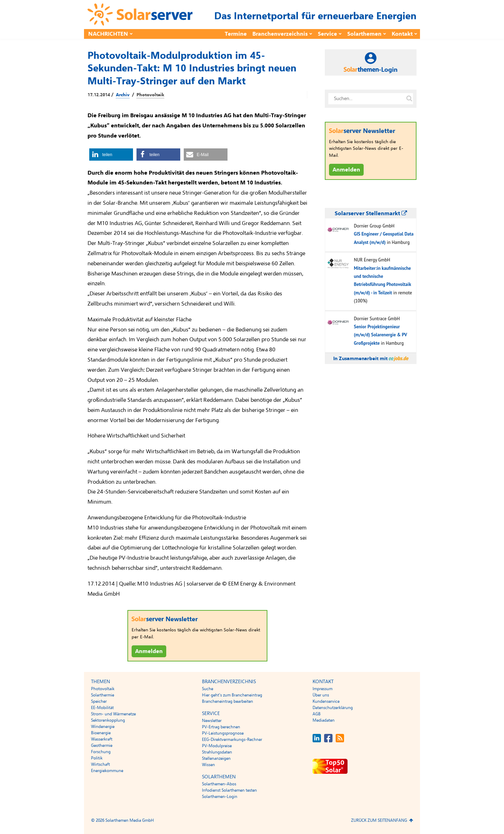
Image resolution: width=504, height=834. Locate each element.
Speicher (99, 701)
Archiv (123, 95)
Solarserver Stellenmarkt (371, 213)
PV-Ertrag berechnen (221, 727)
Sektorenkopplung (108, 720)
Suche (208, 689)
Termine (236, 34)
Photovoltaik (150, 95)
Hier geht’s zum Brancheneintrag (232, 695)
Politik (97, 758)
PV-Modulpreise (217, 746)
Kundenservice (326, 701)
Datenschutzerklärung (333, 708)
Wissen (208, 765)
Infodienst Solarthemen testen (229, 790)
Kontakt (402, 34)
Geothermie (102, 745)
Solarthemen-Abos (219, 784)
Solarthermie (103, 695)
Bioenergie (101, 733)
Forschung (101, 752)
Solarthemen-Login (220, 797)
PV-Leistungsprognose (223, 733)
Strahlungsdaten (217, 752)
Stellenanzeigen (216, 758)
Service (327, 34)
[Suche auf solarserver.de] (409, 99)
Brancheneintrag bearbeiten (227, 701)
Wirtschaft (100, 764)
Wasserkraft (102, 739)
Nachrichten (108, 34)
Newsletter (212, 721)
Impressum (323, 689)
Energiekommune (107, 771)
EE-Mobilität (102, 708)
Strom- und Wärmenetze (113, 714)
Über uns (321, 695)
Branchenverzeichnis (280, 34)
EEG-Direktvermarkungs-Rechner (232, 740)
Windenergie (103, 727)
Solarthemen (364, 34)
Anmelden (149, 651)
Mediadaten (324, 720)
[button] (111, 155)
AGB (317, 714)
